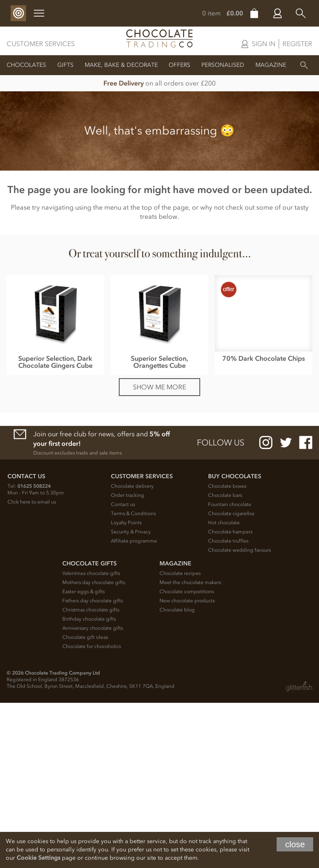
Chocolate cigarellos (231, 679)
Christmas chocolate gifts (91, 775)
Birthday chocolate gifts (89, 784)
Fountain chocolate (230, 670)
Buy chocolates (235, 642)
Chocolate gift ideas (85, 802)
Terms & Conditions (133, 679)
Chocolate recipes (180, 738)
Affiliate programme (134, 706)
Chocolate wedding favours (239, 715)
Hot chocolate (224, 688)
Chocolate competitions (187, 757)
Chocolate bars (225, 660)
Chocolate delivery (132, 651)
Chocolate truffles (228, 706)
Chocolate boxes (227, 651)
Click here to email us (32, 667)
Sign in (264, 44)
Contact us (123, 670)
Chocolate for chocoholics (92, 812)
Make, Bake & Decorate (121, 65)
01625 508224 (34, 651)
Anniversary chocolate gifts (93, 793)
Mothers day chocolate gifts (94, 748)
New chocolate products (187, 766)
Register (297, 44)
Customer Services (41, 44)
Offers (179, 65)
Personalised (223, 65)
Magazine (271, 65)
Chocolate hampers (230, 697)
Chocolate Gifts (90, 729)
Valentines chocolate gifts (91, 738)
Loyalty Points (126, 688)
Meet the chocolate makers (190, 748)
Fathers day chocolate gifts (93, 766)
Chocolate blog (177, 775)
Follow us (221, 608)
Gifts (65, 65)
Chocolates (26, 65)
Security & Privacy (131, 697)
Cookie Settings (38, 858)
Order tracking (128, 660)
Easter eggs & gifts (83, 757)
